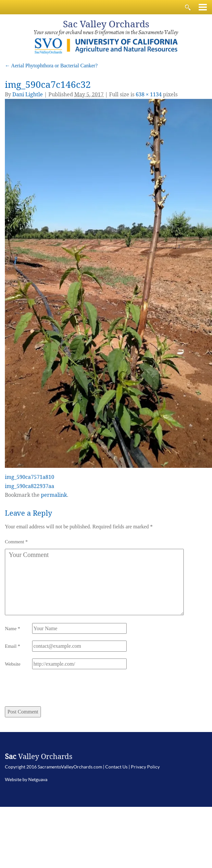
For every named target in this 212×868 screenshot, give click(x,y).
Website (13, 664)
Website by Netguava (26, 780)
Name (12, 629)
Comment (16, 542)
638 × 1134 (149, 95)
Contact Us (116, 767)
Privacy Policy (145, 767)
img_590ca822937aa (30, 486)
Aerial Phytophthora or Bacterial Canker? (51, 66)
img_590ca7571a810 (30, 477)
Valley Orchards (106, 24)
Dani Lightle (28, 95)
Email (12, 646)
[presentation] (49, 690)
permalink (54, 495)
